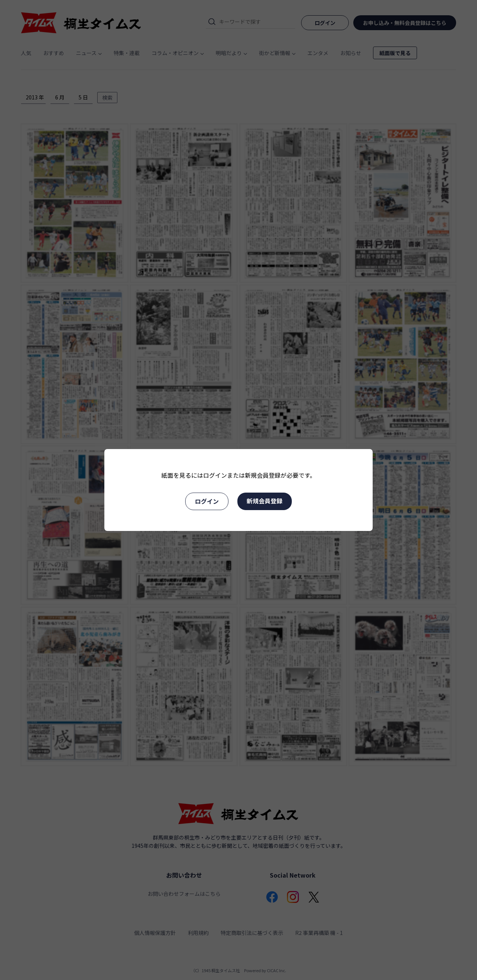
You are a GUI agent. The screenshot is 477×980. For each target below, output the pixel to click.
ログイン (207, 501)
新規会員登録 (265, 501)
